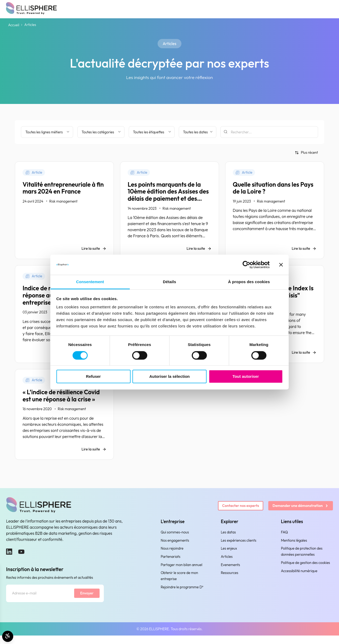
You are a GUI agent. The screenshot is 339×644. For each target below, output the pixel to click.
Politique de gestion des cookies (305, 570)
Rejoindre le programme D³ (182, 595)
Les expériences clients (239, 548)
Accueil (14, 25)
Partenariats (171, 564)
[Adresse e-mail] (39, 601)
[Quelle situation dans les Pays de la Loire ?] (275, 212)
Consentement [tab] (90, 282)
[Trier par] (306, 153)
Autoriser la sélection (170, 377)
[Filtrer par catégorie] (101, 132)
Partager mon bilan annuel (182, 572)
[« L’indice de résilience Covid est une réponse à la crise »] (64, 421)
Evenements (231, 572)
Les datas (228, 540)
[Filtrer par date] (198, 132)
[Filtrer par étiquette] (152, 132)
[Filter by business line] (47, 132)
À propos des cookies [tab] (249, 282)
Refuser (93, 377)
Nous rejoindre (172, 556)
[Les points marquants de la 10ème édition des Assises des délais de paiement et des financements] (169, 212)
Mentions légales (294, 548)
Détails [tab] (169, 282)
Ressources (230, 580)
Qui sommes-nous (175, 540)
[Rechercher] (269, 132)
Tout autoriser (246, 377)
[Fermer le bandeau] (281, 265)
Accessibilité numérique (299, 578)
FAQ (284, 540)
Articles (227, 564)
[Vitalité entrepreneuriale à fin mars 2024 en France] (64, 212)
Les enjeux (229, 556)
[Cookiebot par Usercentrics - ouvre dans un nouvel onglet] (246, 265)
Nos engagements (175, 548)
